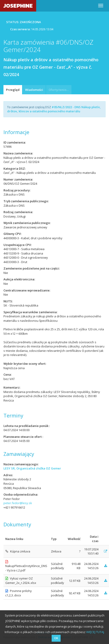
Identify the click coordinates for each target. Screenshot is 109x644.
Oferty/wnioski (59, 90)
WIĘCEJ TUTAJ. (95, 632)
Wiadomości (34, 90)
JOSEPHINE (18, 6)
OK (56, 638)
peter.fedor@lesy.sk (18, 503)
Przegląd (13, 90)
